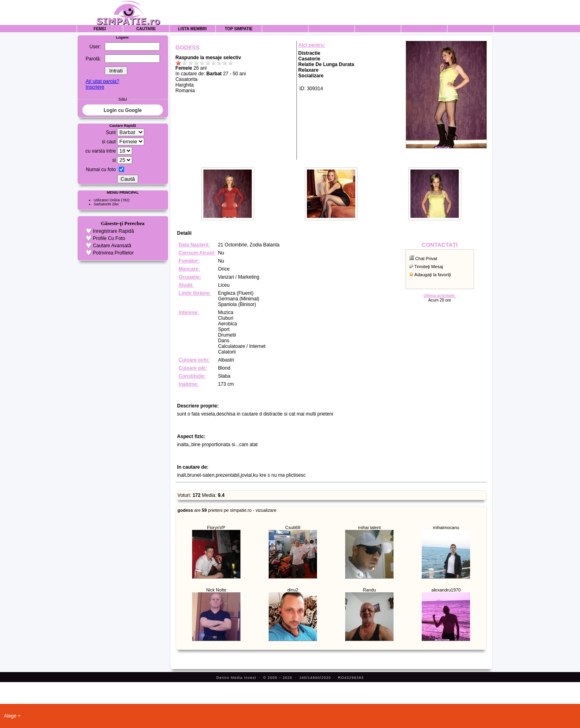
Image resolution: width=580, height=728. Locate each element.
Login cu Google (123, 110)
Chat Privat (426, 259)
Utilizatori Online (107, 200)
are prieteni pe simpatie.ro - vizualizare (227, 510)
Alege (10, 716)
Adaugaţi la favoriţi (433, 275)
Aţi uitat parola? (103, 81)
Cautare (146, 29)
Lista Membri (192, 29)
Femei (100, 29)
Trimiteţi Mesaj (429, 267)
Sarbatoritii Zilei (106, 204)
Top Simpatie (239, 29)
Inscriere (95, 87)
